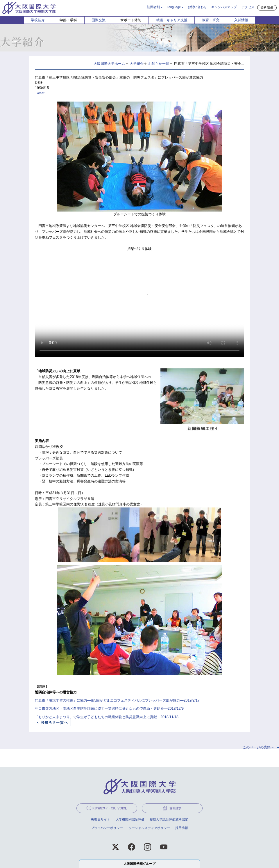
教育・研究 (211, 20)
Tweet (40, 93)
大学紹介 (137, 64)
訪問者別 (153, 7)
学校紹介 (38, 20)
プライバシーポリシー (107, 828)
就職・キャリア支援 (172, 20)
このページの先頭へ (258, 747)
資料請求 (267, 8)
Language (174, 7)
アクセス (248, 7)
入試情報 (241, 20)
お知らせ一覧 (159, 64)
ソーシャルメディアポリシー (149, 828)
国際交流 (99, 20)
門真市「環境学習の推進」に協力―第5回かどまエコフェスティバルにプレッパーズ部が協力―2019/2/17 (117, 700)
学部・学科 (68, 20)
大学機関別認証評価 (130, 819)
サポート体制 (131, 20)
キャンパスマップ (224, 7)
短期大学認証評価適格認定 (169, 819)
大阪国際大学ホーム (109, 64)
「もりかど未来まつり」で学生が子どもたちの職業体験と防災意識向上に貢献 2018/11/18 (107, 717)
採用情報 (182, 828)
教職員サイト (101, 819)
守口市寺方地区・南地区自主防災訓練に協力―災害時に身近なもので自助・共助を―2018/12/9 (109, 709)
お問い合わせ (197, 7)
